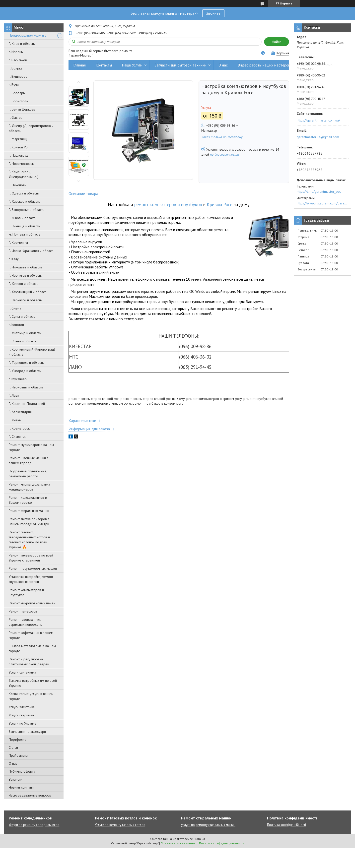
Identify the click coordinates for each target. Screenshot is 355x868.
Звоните (213, 13)
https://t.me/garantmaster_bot (319, 191)
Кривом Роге (219, 204)
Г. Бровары (17, 93)
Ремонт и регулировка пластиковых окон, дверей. (29, 662)
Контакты (104, 65)
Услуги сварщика (21, 715)
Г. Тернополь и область (26, 363)
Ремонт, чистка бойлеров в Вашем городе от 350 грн (29, 521)
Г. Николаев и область (25, 267)
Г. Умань (15, 420)
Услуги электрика (22, 707)
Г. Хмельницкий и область (28, 292)
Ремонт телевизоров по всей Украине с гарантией (31, 558)
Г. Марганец (18, 139)
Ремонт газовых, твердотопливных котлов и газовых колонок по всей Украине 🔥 (29, 540)
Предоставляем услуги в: (28, 35)
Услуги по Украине (23, 723)
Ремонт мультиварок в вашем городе (31, 447)
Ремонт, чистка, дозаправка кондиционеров (29, 487)
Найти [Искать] (277, 42)
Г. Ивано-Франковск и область (32, 251)
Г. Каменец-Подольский (27, 404)
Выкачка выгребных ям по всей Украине (33, 683)
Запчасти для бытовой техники (180, 65)
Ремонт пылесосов (23, 611)
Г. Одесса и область (24, 193)
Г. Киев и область (22, 44)
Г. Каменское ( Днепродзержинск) (24, 174)
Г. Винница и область (24, 226)
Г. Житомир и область (25, 333)
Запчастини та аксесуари (27, 732)
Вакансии (16, 779)
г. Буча (14, 85)
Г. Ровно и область (23, 341)
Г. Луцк (14, 395)
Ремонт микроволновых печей (32, 603)
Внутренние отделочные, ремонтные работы (28, 474)
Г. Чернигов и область (25, 275)
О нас (13, 763)
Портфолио (18, 740)
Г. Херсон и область (24, 284)
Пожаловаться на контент (179, 843)
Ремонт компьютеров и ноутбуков (26, 592)
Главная (80, 65)
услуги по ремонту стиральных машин (208, 825)
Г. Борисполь (18, 101)
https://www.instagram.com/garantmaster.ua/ (323, 203)
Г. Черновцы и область (26, 387)
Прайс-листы (18, 755)
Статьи (13, 747)
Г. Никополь (17, 185)
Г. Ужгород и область (25, 371)
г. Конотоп (16, 325)
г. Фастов (16, 118)
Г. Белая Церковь (22, 109)
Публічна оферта (22, 771)
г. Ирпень (16, 52)
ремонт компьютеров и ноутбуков (168, 204)
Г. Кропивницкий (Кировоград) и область (32, 352)
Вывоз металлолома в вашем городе (32, 648)
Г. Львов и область (22, 218)
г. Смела (15, 308)
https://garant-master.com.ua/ (318, 120)
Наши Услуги (132, 65)
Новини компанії (21, 787)
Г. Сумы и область (22, 316)
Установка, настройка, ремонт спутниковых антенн (31, 579)
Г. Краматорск (19, 428)
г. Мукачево (18, 379)
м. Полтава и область (25, 234)
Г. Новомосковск (21, 164)
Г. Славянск (17, 436)
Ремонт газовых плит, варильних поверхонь (25, 622)
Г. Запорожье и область (26, 210)
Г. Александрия (20, 412)
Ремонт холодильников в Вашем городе (28, 500)
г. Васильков (18, 60)
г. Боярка (16, 68)
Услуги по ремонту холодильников (34, 825)
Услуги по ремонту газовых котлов (120, 825)
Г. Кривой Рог (19, 147)
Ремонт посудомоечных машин (33, 568)
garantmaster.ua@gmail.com (318, 137)
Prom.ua (199, 839)
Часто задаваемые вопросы (30, 795)
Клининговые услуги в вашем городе (31, 696)
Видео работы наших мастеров (264, 65)
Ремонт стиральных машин (29, 511)
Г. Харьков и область (24, 201)
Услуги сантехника (22, 672)
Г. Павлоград (19, 155)
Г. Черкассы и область (25, 300)
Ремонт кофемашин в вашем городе (31, 635)
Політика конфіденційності (286, 825)
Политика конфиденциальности (222, 843)
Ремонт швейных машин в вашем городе (29, 460)
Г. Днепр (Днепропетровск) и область (31, 128)
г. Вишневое (18, 76)
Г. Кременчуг (19, 243)
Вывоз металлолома (316, 65)
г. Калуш (15, 259)
